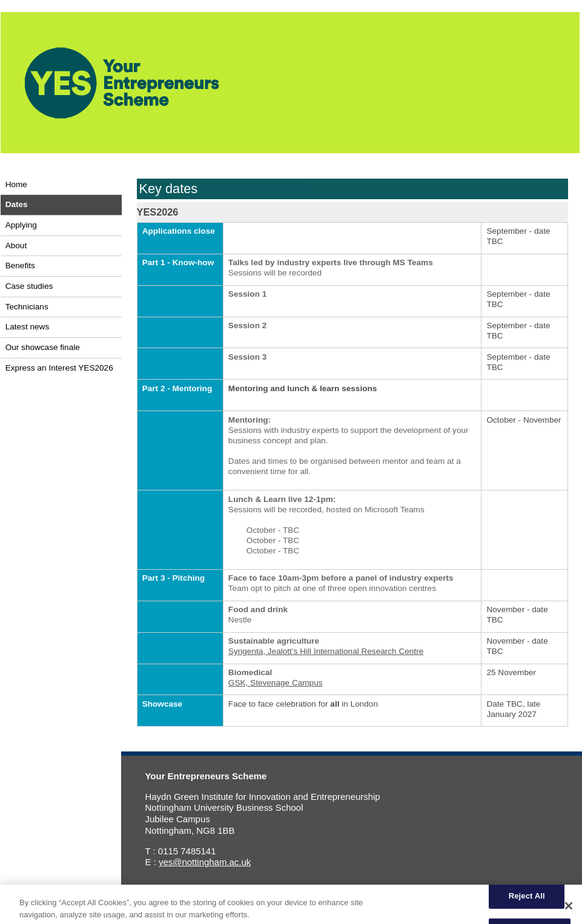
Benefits (20, 266)
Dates (17, 204)
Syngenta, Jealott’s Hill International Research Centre (326, 651)
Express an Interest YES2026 (59, 368)
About (16, 246)
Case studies (29, 286)
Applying (21, 225)
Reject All (527, 900)
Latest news (28, 327)
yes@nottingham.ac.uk (205, 862)
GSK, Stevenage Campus (276, 683)
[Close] (569, 910)
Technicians (27, 307)
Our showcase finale (43, 347)
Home (16, 184)
